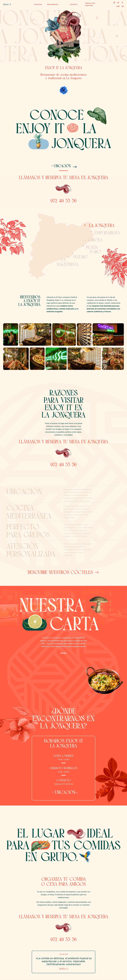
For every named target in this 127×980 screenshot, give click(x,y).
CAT (118, 6)
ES (123, 6)
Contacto (74, 4)
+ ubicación (60, 167)
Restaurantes (53, 4)
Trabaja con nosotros (90, 4)
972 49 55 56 (63, 204)
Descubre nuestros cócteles (60, 575)
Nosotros (38, 4)
